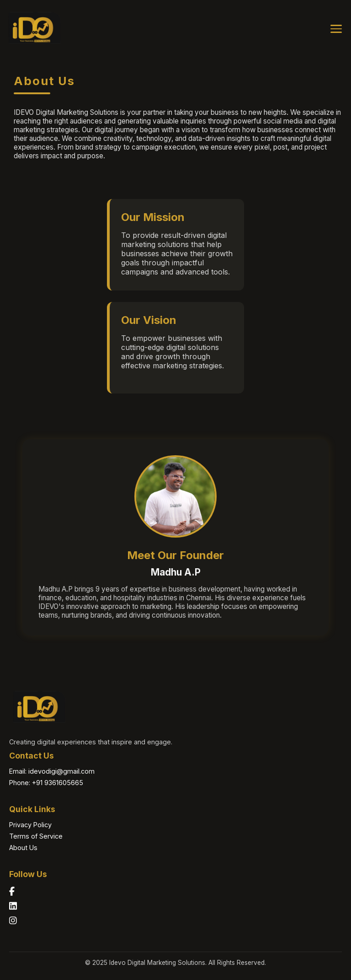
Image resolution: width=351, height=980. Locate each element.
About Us (23, 848)
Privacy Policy (30, 825)
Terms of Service (36, 836)
